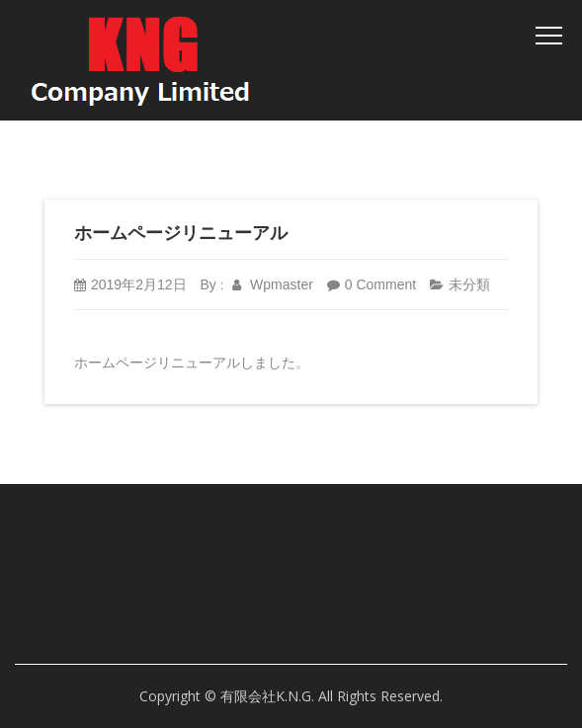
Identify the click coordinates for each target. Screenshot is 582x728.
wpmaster (273, 284)
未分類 (469, 284)
